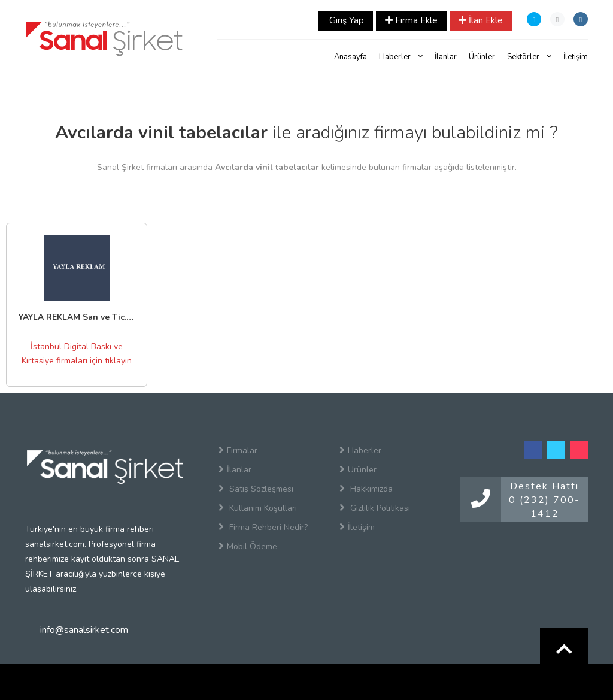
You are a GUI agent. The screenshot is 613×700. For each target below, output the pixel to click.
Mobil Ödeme (248, 546)
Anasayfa (350, 57)
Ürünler (482, 57)
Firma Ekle (411, 20)
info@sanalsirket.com (84, 630)
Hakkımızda (366, 489)
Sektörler (529, 57)
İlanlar (446, 57)
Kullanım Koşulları (258, 508)
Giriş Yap (345, 20)
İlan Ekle (481, 20)
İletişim (576, 57)
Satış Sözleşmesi (256, 489)
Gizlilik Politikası (375, 508)
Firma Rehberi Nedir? (263, 527)
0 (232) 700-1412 (544, 507)
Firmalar (238, 450)
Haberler (401, 57)
